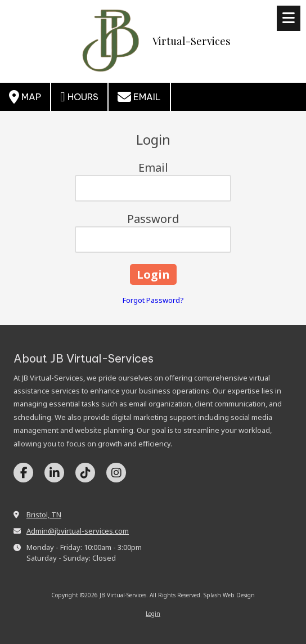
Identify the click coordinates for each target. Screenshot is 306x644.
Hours (79, 97)
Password (153, 219)
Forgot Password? (153, 300)
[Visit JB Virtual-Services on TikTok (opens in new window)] (85, 473)
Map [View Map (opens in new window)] (25, 97)
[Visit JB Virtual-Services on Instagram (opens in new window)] (116, 473)
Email (139, 97)
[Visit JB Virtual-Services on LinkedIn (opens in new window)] (54, 473)
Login (153, 614)
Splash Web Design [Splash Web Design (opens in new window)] (229, 595)
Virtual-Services (192, 41)
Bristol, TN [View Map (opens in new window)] (44, 515)
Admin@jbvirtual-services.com (78, 531)
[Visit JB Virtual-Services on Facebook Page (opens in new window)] (23, 473)
